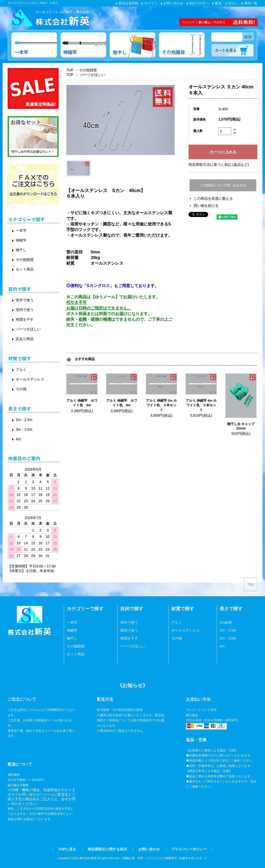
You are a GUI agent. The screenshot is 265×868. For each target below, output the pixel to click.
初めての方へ (198, 3)
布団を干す (25, 319)
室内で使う (25, 310)
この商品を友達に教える (213, 198)
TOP (70, 70)
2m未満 (226, 622)
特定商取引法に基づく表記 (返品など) (219, 165)
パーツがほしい (92, 75)
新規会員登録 (127, 3)
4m (18, 439)
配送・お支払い (225, 3)
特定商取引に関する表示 (107, 849)
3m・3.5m (24, 429)
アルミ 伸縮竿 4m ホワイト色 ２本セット (201, 405)
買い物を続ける (206, 206)
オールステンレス (30, 379)
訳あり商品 (25, 339)
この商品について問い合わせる (223, 185)
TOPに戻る (67, 849)
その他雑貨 (88, 70)
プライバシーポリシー (189, 849)
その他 (21, 389)
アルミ (21, 370)
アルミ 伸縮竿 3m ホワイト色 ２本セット (161, 405)
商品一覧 (249, 3)
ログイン (150, 3)
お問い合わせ (172, 3)
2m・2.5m (24, 420)
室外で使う (25, 300)
